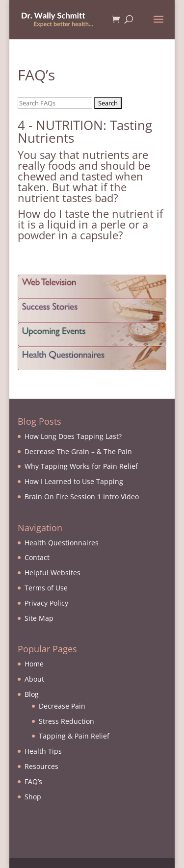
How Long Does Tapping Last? (73, 436)
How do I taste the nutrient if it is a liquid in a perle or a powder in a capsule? (90, 224)
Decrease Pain (62, 706)
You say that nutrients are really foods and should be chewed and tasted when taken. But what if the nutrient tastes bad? (84, 176)
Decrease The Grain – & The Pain (78, 451)
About (34, 679)
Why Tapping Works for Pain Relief (81, 466)
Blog (32, 694)
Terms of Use (46, 588)
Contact (37, 557)
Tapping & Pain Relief (74, 736)
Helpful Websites (53, 573)
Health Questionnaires (62, 543)
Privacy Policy (46, 603)
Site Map (39, 618)
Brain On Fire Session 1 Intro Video (82, 497)
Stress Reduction (66, 721)
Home (34, 664)
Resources (41, 766)
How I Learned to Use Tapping (74, 481)
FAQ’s (33, 781)
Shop (33, 797)
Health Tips (43, 751)
